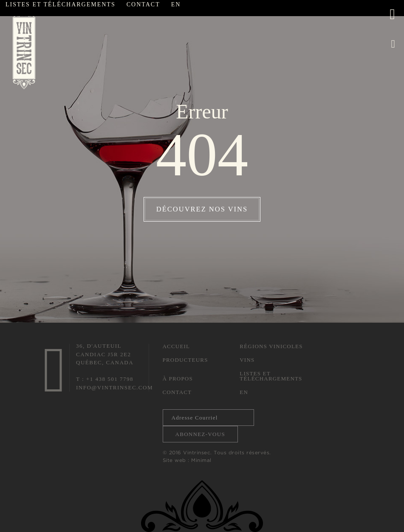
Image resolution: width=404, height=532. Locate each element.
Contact (177, 392)
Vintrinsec (24, 48)
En (244, 392)
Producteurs (185, 360)
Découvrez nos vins (202, 209)
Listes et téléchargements (271, 376)
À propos (178, 379)
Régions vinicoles (271, 346)
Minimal (201, 460)
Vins (247, 360)
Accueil (177, 346)
